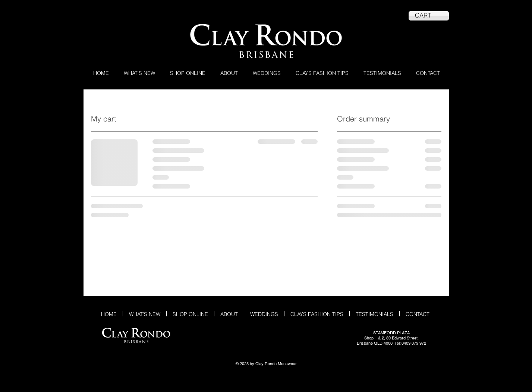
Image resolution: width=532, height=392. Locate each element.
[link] (429, 15)
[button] (188, 72)
